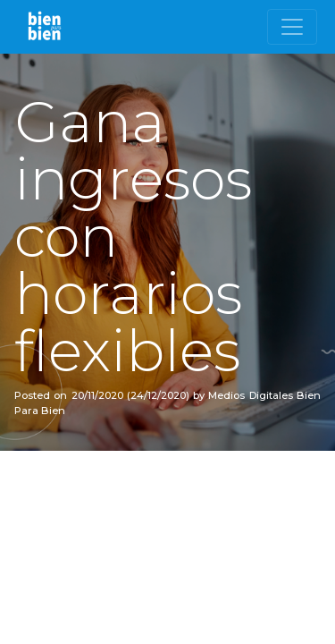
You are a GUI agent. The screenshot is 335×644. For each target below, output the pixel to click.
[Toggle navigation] (292, 27)
